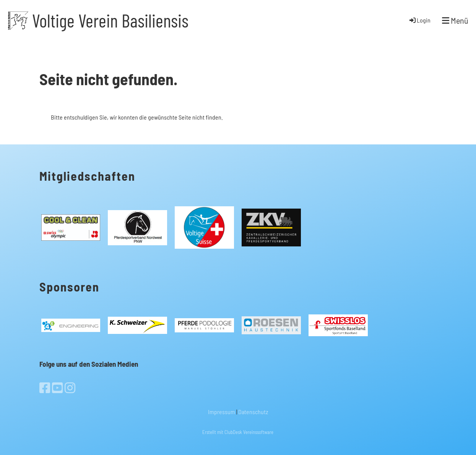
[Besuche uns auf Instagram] (70, 387)
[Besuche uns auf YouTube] (57, 387)
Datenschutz (253, 412)
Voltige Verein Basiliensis (110, 20)
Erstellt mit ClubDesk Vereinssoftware (238, 432)
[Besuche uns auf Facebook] (45, 387)
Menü (455, 20)
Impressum (222, 412)
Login (419, 20)
